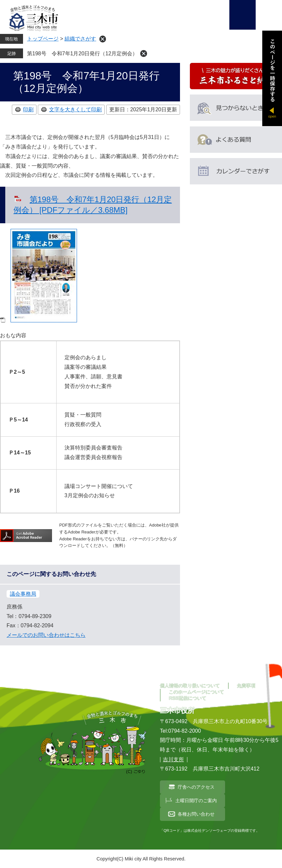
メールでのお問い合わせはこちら (46, 635)
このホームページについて (196, 692)
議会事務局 (23, 594)
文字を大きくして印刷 (75, 109)
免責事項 (246, 686)
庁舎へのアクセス (196, 787)
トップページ (43, 39)
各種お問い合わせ (196, 814)
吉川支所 (173, 759)
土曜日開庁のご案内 (196, 800)
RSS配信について (188, 698)
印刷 (28, 109)
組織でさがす (80, 39)
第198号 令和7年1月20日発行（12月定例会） (82, 54)
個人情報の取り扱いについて (190, 686)
